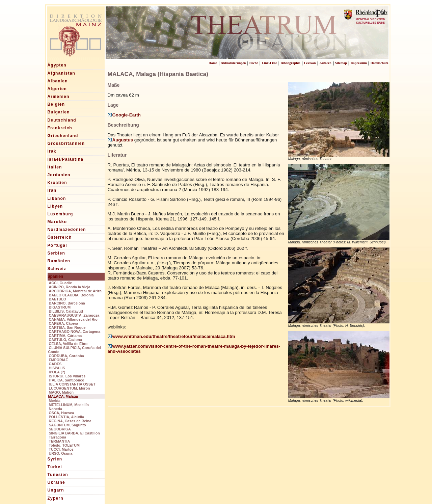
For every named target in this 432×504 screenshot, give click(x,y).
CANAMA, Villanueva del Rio (73, 319)
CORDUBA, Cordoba (66, 356)
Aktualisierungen (233, 63)
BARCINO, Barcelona (67, 303)
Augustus (120, 140)
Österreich (60, 237)
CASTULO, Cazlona (65, 340)
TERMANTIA (60, 441)
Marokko (57, 222)
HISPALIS (57, 368)
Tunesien (58, 475)
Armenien (59, 97)
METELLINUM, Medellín (69, 405)
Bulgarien (59, 112)
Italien (55, 167)
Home (213, 63)
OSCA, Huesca (62, 413)
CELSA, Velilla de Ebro (68, 344)
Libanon (57, 198)
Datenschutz (380, 63)
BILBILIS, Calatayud (66, 311)
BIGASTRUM (60, 307)
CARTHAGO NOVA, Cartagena (75, 331)
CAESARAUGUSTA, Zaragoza (74, 315)
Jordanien (59, 175)
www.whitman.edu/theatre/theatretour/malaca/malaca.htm (171, 336)
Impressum (359, 63)
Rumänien (59, 261)
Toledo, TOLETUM (64, 445)
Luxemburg (60, 214)
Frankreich (60, 128)
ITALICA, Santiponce (67, 380)
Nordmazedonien (67, 230)
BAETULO (58, 299)
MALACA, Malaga (63, 396)
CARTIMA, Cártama (65, 336)
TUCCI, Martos (61, 449)
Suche (254, 63)
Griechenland (63, 136)
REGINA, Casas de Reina (70, 421)
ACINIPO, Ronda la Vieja (70, 287)
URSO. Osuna (61, 453)
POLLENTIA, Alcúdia (66, 417)
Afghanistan (62, 73)
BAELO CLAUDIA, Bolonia (71, 295)
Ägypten (57, 65)
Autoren (326, 63)
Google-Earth (124, 115)
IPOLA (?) (57, 372)
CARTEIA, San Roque (67, 327)
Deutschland (62, 120)
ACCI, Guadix (60, 283)
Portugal (57, 245)
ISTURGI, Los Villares (67, 376)
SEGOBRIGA (60, 429)
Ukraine (56, 482)
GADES (55, 364)
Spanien (56, 276)
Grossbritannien (66, 143)
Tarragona (58, 437)
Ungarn (56, 490)
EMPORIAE (59, 360)
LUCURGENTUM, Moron (70, 388)
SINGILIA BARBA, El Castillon (74, 433)
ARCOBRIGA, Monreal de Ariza (75, 291)
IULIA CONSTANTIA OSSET (72, 384)
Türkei (55, 467)
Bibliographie (290, 63)
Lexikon (310, 63)
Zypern (56, 498)
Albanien (58, 81)
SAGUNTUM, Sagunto (67, 425)
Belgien (56, 104)
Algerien (57, 89)
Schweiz (57, 269)
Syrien (55, 459)
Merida (55, 401)
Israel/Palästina (66, 159)
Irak (52, 151)
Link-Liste (269, 63)
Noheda (56, 409)
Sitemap (341, 63)
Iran (52, 190)
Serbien (56, 253)
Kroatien (57, 183)
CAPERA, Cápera (64, 323)
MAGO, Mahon (61, 392)
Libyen (55, 206)
